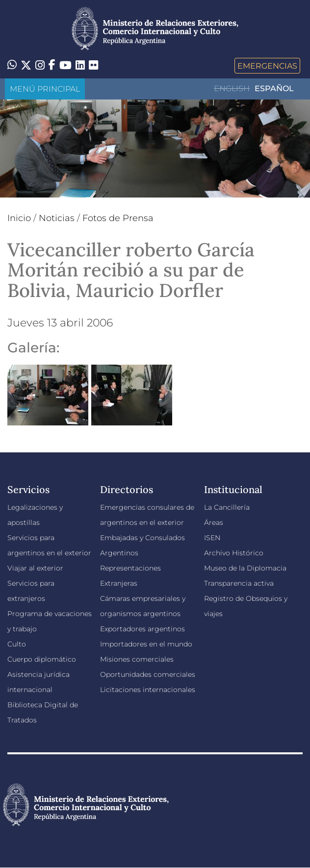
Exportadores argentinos (142, 629)
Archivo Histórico (234, 553)
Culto (17, 644)
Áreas (214, 522)
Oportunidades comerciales (148, 674)
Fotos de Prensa (118, 218)
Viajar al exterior (35, 568)
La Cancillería (227, 507)
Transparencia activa (239, 583)
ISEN (212, 538)
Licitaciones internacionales (148, 690)
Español (274, 88)
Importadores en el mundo (146, 644)
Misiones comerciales (137, 659)
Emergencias (267, 66)
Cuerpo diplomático (42, 659)
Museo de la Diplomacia (245, 568)
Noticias (57, 218)
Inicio (19, 218)
